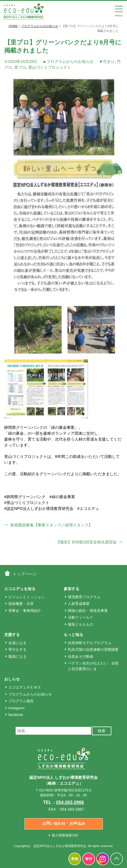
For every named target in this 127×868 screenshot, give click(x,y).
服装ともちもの (81, 624)
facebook (16, 715)
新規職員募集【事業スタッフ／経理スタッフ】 (48, 525)
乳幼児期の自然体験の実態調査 (93, 650)
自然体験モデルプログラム (90, 643)
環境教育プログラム (84, 597)
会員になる (17, 643)
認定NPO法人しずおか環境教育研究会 (60, 846)
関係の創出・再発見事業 (88, 611)
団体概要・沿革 (21, 604)
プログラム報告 (21, 701)
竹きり (109, 62)
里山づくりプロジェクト (50, 67)
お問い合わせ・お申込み (64, 823)
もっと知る (73, 635)
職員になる (17, 657)
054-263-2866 (70, 802)
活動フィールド (81, 617)
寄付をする (17, 650)
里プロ (20, 67)
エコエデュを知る (20, 589)
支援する (12, 635)
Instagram (16, 708)
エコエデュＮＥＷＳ (25, 687)
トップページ (25, 574)
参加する (71, 589)
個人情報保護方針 (65, 835)
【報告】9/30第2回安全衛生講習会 (89, 542)
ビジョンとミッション (27, 597)
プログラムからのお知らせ (70, 62)
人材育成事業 (79, 604)
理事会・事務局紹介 (25, 611)
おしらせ (12, 679)
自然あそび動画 (81, 657)
